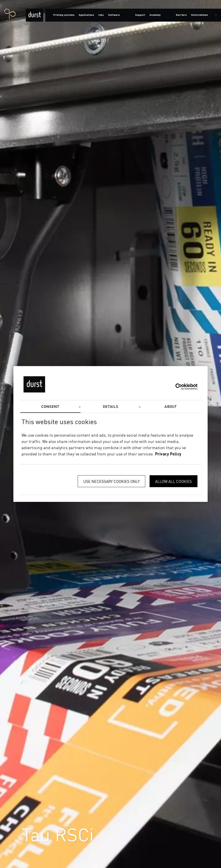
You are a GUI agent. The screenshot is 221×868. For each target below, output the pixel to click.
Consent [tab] (50, 407)
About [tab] (171, 407)
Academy (155, 15)
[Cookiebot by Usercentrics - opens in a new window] (179, 386)
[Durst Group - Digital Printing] (35, 15)
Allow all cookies (174, 481)
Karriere (181, 15)
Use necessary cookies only (111, 481)
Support (140, 15)
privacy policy (168, 454)
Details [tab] (111, 407)
